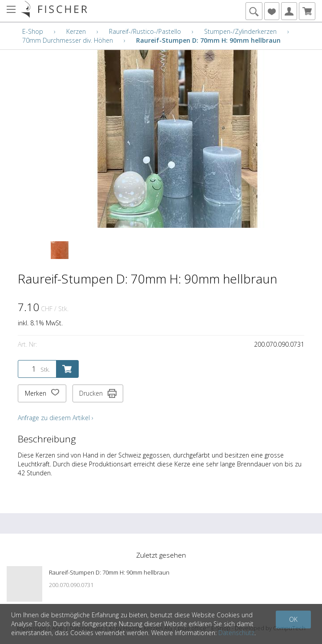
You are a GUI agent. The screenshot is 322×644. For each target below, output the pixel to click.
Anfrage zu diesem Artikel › (56, 418)
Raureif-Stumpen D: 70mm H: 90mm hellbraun (208, 40)
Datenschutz (236, 633)
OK (293, 619)
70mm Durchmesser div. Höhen (68, 40)
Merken (42, 393)
